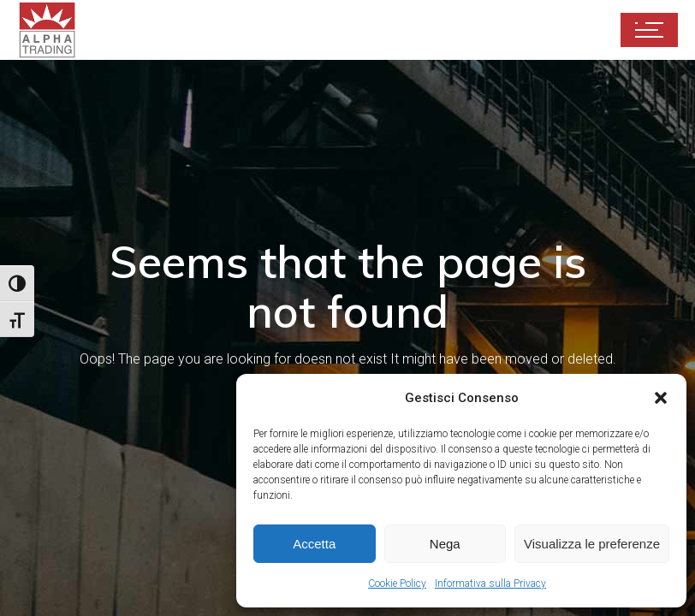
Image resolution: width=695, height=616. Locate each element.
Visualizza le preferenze (592, 544)
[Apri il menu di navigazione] (649, 30)
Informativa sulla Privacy (490, 583)
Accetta (314, 544)
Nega (445, 544)
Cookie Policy (397, 583)
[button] (661, 398)
